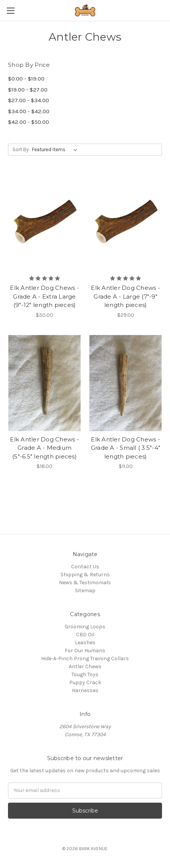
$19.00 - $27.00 (28, 90)
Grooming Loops (85, 627)
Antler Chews (85, 666)
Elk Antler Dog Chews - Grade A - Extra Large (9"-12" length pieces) (44, 296)
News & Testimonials (85, 583)
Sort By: (21, 149)
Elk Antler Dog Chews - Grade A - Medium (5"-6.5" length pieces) (44, 448)
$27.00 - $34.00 (29, 100)
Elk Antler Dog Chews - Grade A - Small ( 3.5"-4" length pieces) (126, 448)
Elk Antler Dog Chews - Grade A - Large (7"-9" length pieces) (126, 296)
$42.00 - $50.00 (29, 122)
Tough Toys (85, 674)
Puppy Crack (85, 682)
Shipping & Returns (85, 575)
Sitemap (85, 591)
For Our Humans (85, 651)
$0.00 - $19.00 (26, 79)
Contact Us (85, 567)
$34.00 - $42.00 (29, 111)
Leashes (85, 643)
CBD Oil (85, 635)
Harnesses (85, 690)
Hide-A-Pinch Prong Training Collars (85, 659)
